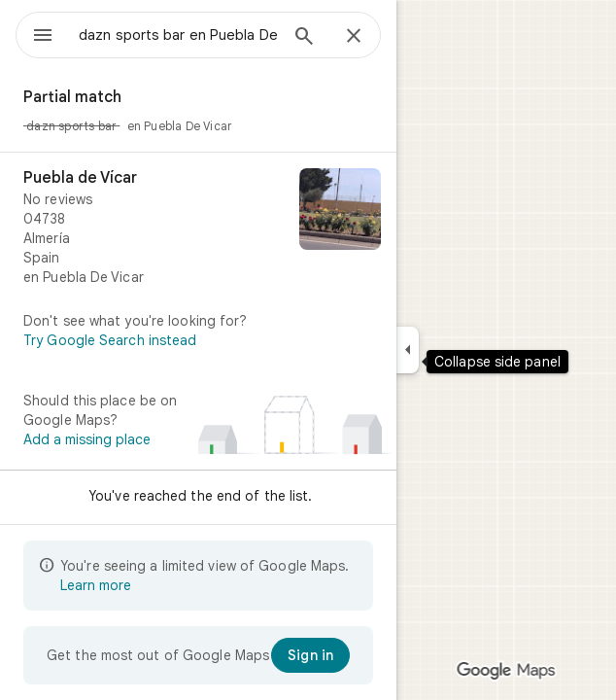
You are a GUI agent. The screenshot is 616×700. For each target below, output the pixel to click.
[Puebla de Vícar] (198, 227)
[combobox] (178, 35)
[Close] (354, 37)
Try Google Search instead (110, 340)
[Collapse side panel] (408, 350)
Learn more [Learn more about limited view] (96, 585)
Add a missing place (87, 439)
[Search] (304, 38)
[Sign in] (310, 655)
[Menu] (43, 37)
